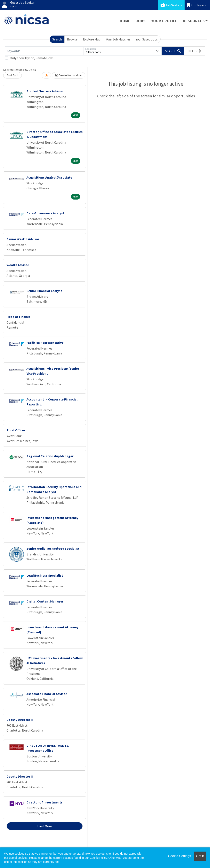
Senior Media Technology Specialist (53, 548)
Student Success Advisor (45, 91)
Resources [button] (194, 21)
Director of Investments (45, 802)
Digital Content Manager (45, 601)
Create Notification (68, 75)
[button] (195, 51)
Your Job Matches (118, 39)
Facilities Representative (45, 343)
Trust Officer (16, 430)
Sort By (11, 75)
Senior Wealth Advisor (23, 239)
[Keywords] (44, 51)
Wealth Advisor (18, 265)
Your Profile (164, 21)
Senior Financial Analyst (44, 291)
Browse (72, 39)
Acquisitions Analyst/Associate (49, 177)
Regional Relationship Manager (50, 456)
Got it (200, 856)
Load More (45, 826)
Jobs (141, 21)
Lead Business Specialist (45, 575)
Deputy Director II (20, 720)
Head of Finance (19, 317)
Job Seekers (171, 5)
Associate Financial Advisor (47, 694)
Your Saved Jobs (147, 39)
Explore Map (92, 39)
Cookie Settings (179, 856)
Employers (196, 5)
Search (57, 39)
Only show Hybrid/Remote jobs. (32, 58)
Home (125, 21)
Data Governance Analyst (45, 213)
